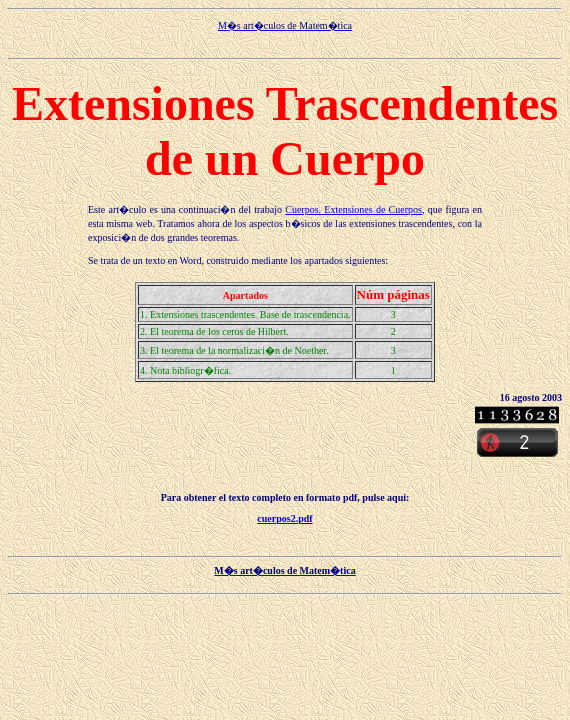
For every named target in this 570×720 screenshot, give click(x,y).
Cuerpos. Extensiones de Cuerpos (353, 209)
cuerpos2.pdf (284, 518)
